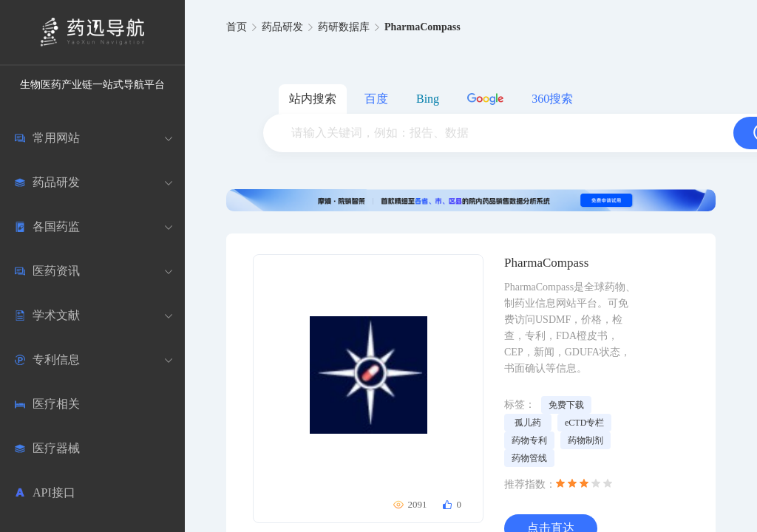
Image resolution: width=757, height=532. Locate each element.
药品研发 (282, 27)
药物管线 (529, 458)
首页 (237, 27)
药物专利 (529, 440)
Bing (428, 99)
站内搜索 (313, 99)
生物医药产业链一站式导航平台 (92, 85)
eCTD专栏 (584, 423)
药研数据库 (344, 27)
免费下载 (566, 405)
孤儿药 (528, 423)
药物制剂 (585, 440)
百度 (376, 99)
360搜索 (552, 99)
